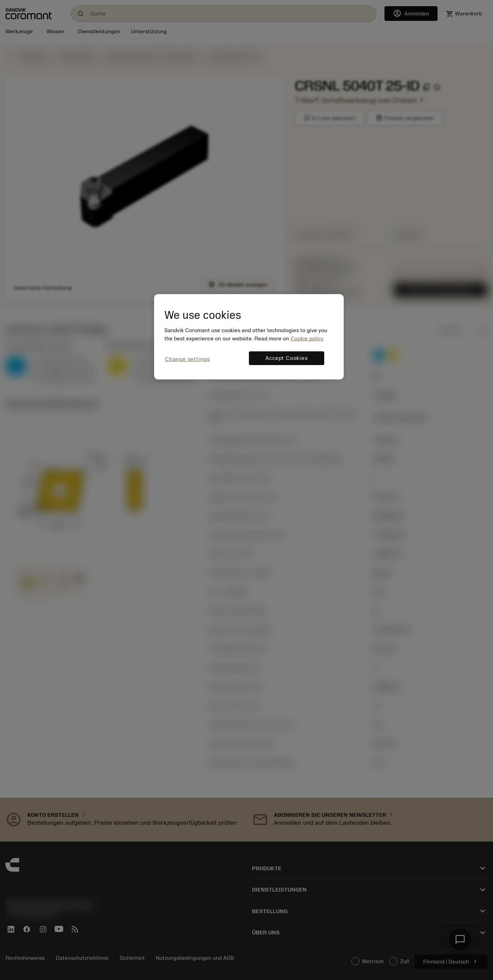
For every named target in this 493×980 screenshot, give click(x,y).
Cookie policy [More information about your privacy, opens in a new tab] (307, 339)
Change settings (187, 359)
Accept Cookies (286, 358)
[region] (249, 337)
